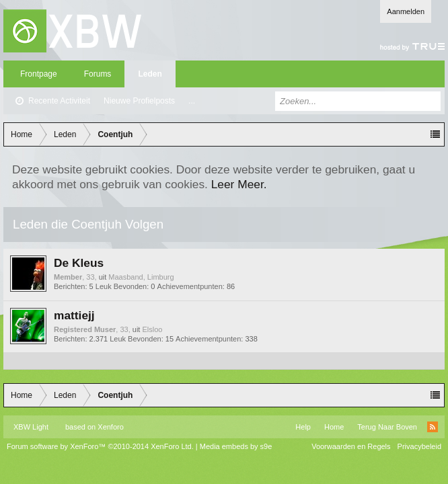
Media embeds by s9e (236, 446)
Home (334, 427)
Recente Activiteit (59, 101)
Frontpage (39, 74)
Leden (150, 74)
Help (303, 427)
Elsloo (152, 329)
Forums (98, 74)
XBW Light (31, 427)
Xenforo (111, 427)
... (192, 101)
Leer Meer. (239, 184)
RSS (433, 427)
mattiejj (74, 315)
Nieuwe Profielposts (139, 101)
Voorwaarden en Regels (351, 446)
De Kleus (79, 263)
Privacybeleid (419, 446)
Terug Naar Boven (387, 427)
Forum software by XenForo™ (100, 446)
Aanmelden (406, 11)
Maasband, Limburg (141, 277)
